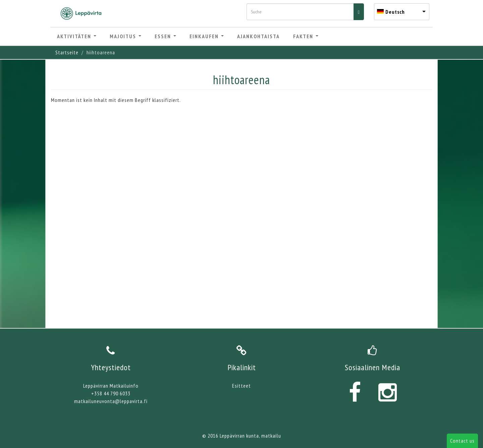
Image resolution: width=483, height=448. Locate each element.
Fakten (306, 36)
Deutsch (395, 12)
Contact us (462, 441)
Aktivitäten (77, 36)
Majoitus (125, 36)
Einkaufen (207, 36)
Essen (165, 36)
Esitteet (241, 386)
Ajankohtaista (258, 36)
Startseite (67, 52)
